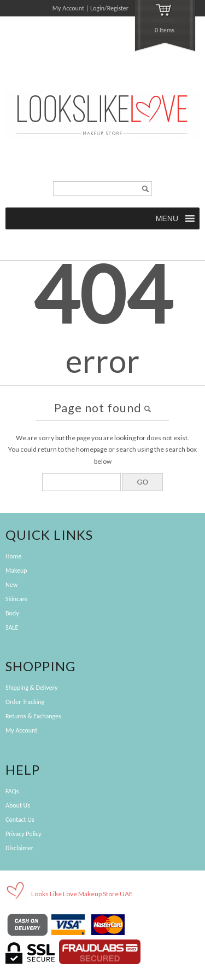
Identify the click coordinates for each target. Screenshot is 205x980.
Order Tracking (25, 702)
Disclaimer (19, 848)
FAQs (12, 791)
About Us (18, 805)
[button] (168, 218)
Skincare (17, 599)
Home (13, 556)
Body (12, 613)
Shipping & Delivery (31, 688)
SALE (12, 627)
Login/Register (109, 8)
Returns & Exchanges (33, 716)
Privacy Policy (24, 834)
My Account (68, 8)
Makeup (16, 570)
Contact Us (20, 820)
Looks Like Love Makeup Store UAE (82, 894)
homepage (92, 449)
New (11, 585)
